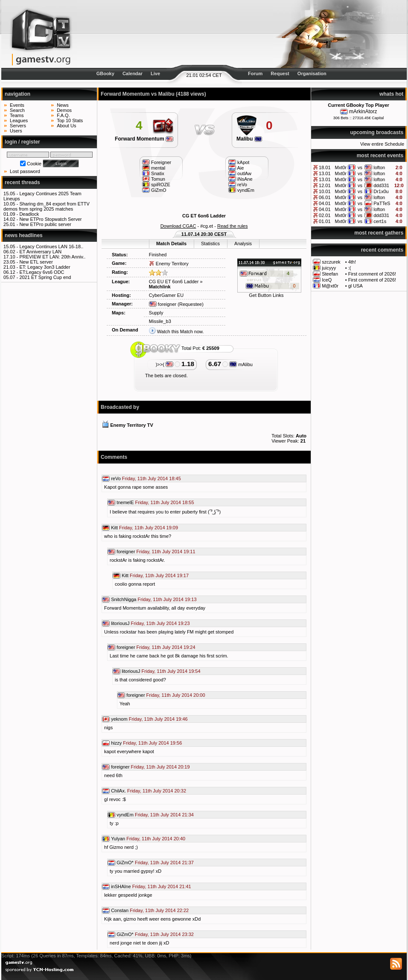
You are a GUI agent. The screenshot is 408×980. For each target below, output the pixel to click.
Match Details (171, 244)
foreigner (163, 304)
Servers (18, 126)
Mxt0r (341, 167)
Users (16, 131)
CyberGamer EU (166, 295)
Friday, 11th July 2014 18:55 (165, 502)
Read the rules (233, 226)
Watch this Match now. (181, 332)
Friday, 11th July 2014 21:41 (162, 886)
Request (280, 73)
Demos (64, 110)
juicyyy (329, 268)
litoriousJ (120, 623)
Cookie (34, 164)
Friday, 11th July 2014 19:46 (158, 719)
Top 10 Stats (70, 120)
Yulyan (118, 839)
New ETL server (36, 262)
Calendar (133, 73)
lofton (379, 167)
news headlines (24, 235)
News (63, 105)
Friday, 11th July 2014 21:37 (164, 863)
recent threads (22, 182)
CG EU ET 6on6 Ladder (174, 282)
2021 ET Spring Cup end (45, 277)
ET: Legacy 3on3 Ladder (45, 267)
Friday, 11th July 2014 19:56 (152, 743)
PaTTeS (382, 203)
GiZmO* (125, 863)
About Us (66, 126)
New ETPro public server (45, 224)
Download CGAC (178, 226)
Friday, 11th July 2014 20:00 (176, 695)
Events (17, 105)
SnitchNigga (124, 599)
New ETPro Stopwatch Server (50, 219)
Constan (120, 910)
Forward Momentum (144, 139)
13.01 (325, 173)
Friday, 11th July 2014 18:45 (152, 478)
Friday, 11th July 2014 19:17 (159, 575)
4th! (352, 262)
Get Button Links (266, 295)
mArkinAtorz (363, 111)
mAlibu (241, 364)
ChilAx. (118, 791)
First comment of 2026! (372, 274)
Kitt (114, 528)
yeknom (119, 719)
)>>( (165, 364)
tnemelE (125, 502)
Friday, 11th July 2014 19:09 (149, 528)
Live (155, 73)
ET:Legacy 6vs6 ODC (42, 272)
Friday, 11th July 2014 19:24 (166, 647)
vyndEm (125, 815)
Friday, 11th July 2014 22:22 (159, 910)
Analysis (243, 244)
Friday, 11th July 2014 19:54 (171, 671)
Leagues (19, 120)
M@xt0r (330, 286)
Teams (17, 115)
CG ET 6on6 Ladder (204, 216)
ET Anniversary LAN (40, 252)
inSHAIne (121, 886)
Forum (255, 73)
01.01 (325, 221)
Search (17, 110)
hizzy (116, 743)
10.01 (325, 191)
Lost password (25, 171)
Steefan (330, 274)
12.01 (325, 185)
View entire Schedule (382, 144)
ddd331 (381, 185)
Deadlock (29, 214)
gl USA (356, 286)
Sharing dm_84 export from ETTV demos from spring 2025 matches (47, 206)
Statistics (210, 244)
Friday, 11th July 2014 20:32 (157, 791)
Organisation (312, 73)
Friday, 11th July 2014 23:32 (164, 934)
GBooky (105, 73)
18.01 (325, 167)
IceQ (327, 280)
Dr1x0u (381, 191)
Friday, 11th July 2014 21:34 (164, 815)
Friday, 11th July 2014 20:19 (160, 767)
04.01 (325, 203)
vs (360, 167)
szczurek (331, 262)
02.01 (325, 215)
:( (350, 268)
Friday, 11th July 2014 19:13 (167, 599)
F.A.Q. (63, 115)
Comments (114, 457)
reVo (116, 478)
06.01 (325, 197)
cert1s (380, 221)
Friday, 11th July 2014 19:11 (166, 552)
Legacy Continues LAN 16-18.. (51, 246)
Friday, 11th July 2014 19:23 (160, 623)
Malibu (249, 139)
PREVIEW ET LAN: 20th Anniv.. (52, 257)
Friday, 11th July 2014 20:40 (156, 839)
